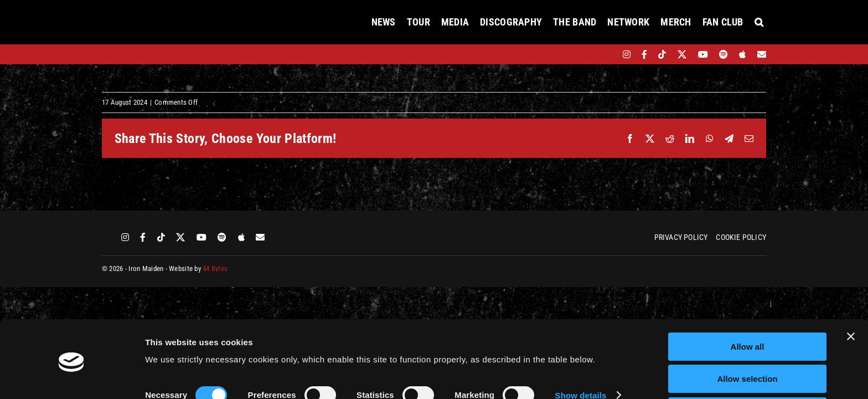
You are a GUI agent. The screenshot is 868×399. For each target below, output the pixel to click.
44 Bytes (215, 268)
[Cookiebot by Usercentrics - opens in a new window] (72, 377)
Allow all (748, 307)
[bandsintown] (608, 54)
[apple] (742, 54)
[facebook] (644, 54)
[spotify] (724, 54)
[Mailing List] (762, 54)
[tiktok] (662, 54)
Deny (748, 372)
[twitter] (682, 54)
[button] (759, 22)
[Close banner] (851, 296)
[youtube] (703, 54)
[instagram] (627, 54)
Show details (581, 355)
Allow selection (747, 339)
